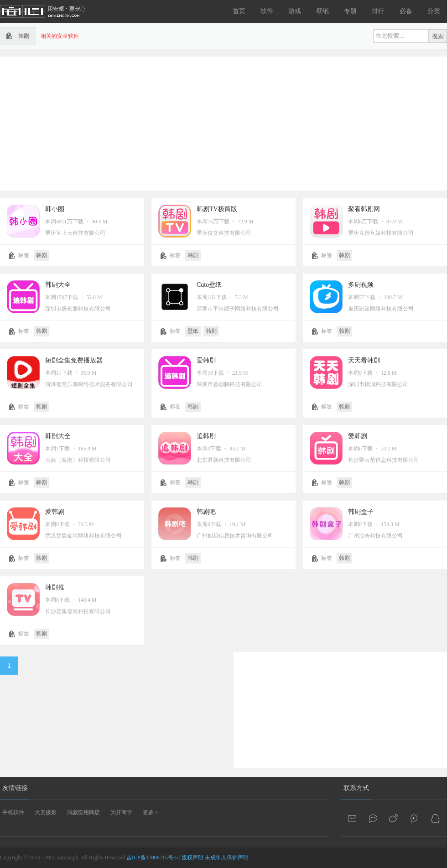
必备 (406, 11)
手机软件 (13, 812)
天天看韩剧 (364, 360)
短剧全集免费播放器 (74, 360)
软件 (267, 11)
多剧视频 (361, 285)
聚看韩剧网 (364, 209)
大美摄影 (46, 812)
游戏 (295, 11)
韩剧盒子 (361, 512)
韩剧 (42, 255)
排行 (378, 11)
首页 (239, 11)
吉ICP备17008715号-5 (152, 858)
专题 (350, 11)
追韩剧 (206, 436)
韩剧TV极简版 (217, 209)
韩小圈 (55, 209)
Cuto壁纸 (209, 285)
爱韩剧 (206, 360)
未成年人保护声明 (227, 858)
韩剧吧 (206, 512)
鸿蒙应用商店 (83, 812)
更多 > (151, 812)
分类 (434, 11)
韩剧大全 (58, 285)
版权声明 (192, 858)
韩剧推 (55, 587)
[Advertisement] (176, 123)
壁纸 (322, 11)
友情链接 (15, 788)
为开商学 (121, 812)
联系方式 (356, 788)
